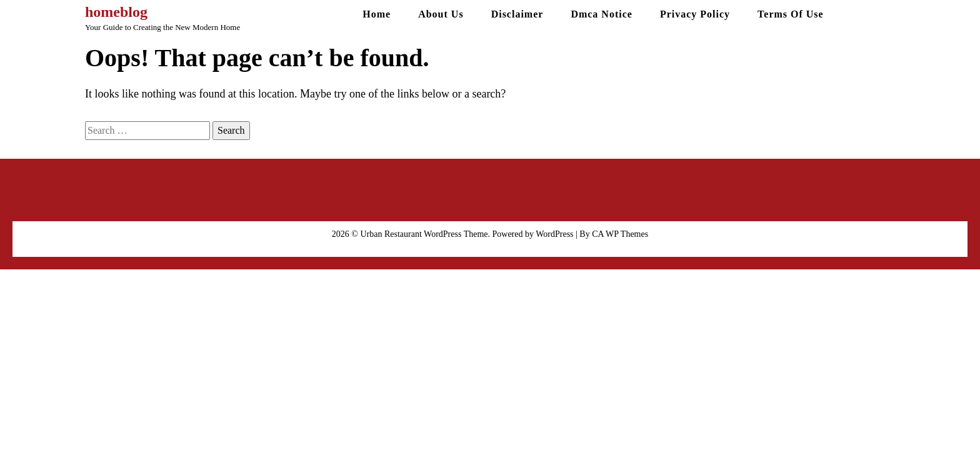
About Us (441, 14)
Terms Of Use (791, 14)
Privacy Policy (695, 14)
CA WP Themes (620, 234)
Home (377, 14)
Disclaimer (517, 14)
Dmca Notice (602, 14)
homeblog (116, 12)
